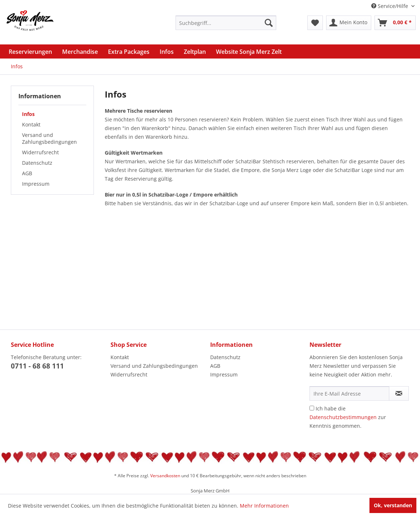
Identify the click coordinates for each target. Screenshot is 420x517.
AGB (27, 173)
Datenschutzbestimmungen (343, 417)
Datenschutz (37, 163)
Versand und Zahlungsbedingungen (49, 138)
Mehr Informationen (264, 506)
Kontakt (31, 124)
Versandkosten (165, 476)
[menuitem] (226, 23)
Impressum (36, 184)
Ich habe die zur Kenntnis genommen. (348, 417)
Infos (28, 114)
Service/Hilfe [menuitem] (390, 6)
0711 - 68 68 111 (37, 366)
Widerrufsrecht (40, 152)
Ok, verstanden (393, 505)
